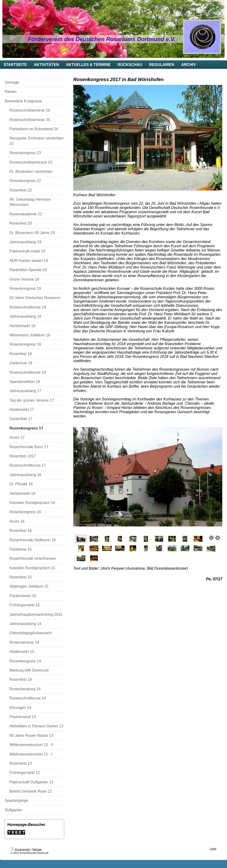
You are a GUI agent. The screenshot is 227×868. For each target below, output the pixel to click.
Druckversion (20, 849)
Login (213, 849)
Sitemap (37, 849)
